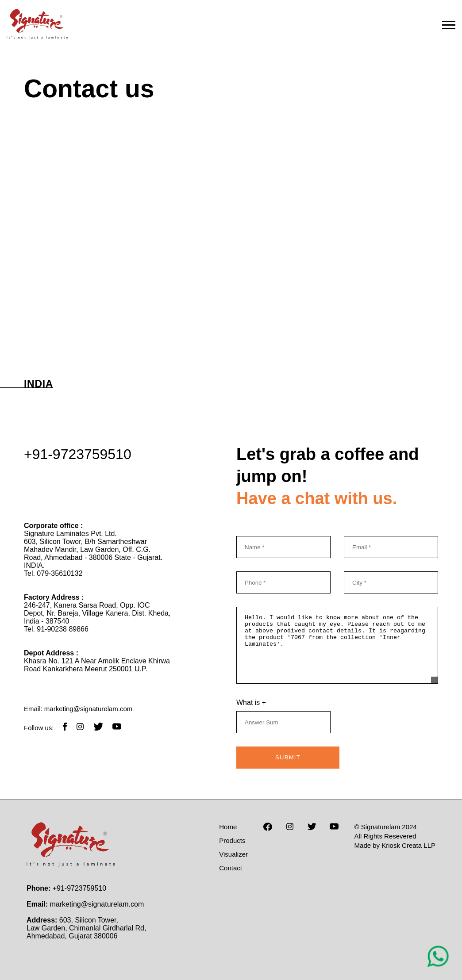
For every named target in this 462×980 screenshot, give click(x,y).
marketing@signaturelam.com (88, 709)
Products (232, 840)
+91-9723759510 (78, 454)
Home (228, 827)
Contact (231, 868)
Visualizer (233, 854)
